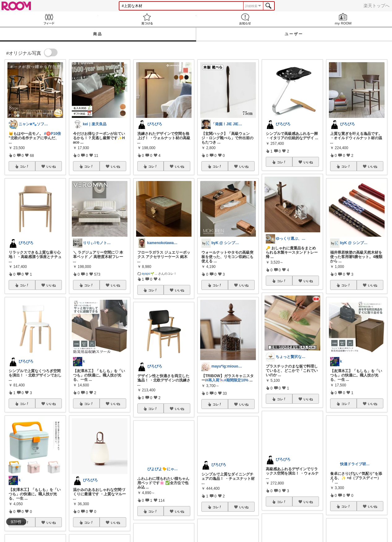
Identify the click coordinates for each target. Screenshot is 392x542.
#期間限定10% (236, 380)
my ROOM (343, 19)
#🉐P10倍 (52, 134)
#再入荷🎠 (215, 380)
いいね (51, 166)
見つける (147, 19)
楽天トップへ (377, 6)
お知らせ (245, 19)
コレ (24, 166)
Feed (49, 19)
